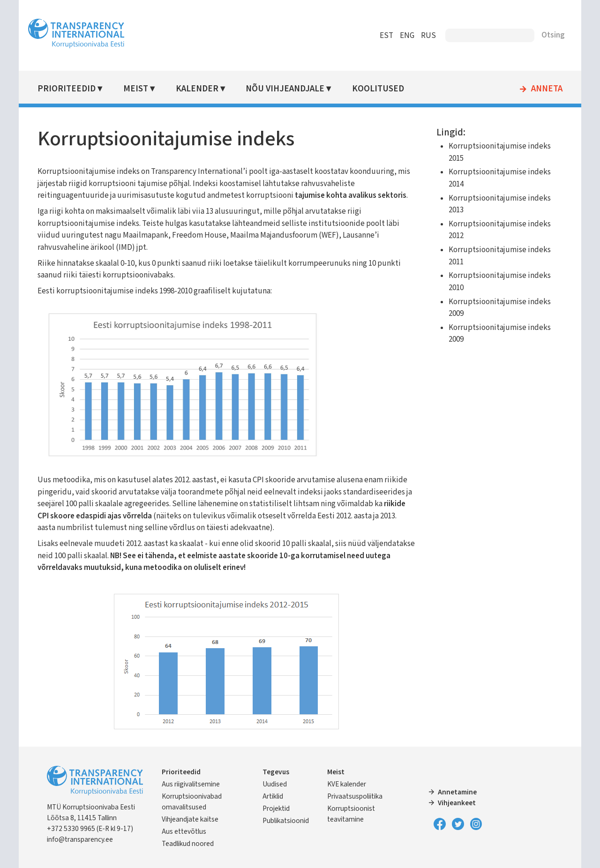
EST (386, 36)
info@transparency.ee (80, 839)
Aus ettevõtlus (184, 831)
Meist (136, 89)
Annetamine (457, 792)
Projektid (276, 808)
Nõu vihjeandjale (285, 89)
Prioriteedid (67, 89)
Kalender (197, 89)
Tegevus (276, 772)
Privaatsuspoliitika (355, 796)
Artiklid (273, 796)
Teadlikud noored (188, 844)
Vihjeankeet (457, 803)
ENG (407, 36)
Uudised (275, 784)
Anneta (547, 89)
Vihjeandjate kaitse (190, 819)
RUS (428, 36)
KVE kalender (347, 784)
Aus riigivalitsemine (191, 784)
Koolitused (378, 89)
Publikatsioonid (286, 821)
